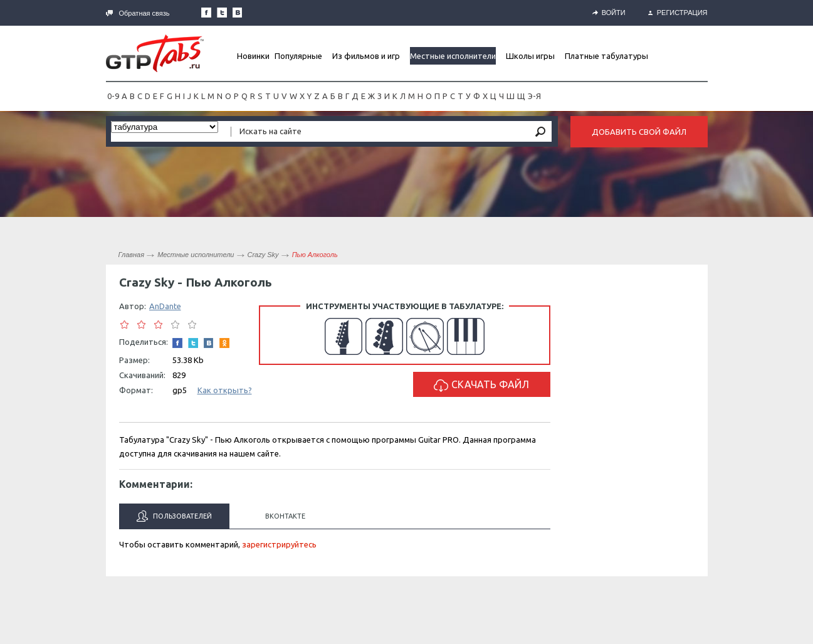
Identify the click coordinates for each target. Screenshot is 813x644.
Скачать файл (481, 385)
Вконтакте (285, 516)
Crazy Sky (263, 255)
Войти (609, 13)
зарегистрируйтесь (279, 544)
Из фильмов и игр (366, 56)
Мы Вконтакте (238, 13)
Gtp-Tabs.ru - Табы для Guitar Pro (155, 53)
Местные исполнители (453, 56)
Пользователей (174, 516)
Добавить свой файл (639, 132)
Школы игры (530, 56)
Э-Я (534, 96)
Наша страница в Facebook (206, 13)
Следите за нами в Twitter (222, 13)
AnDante (165, 306)
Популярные (298, 56)
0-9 (113, 96)
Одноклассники (224, 343)
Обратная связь (138, 13)
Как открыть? (225, 390)
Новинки (253, 56)
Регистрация (678, 13)
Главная (132, 255)
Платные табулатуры (606, 56)
